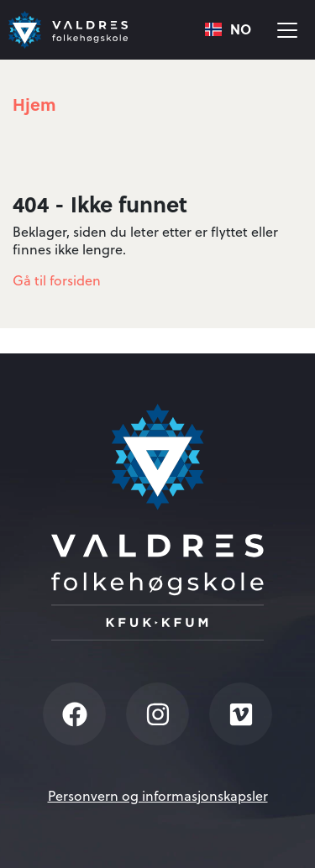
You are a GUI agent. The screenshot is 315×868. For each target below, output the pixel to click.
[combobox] (228, 30)
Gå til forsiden (57, 280)
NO (228, 30)
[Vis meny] (287, 30)
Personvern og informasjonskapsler (158, 796)
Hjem (34, 104)
